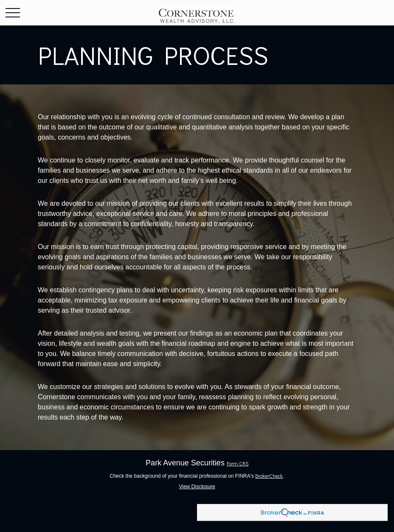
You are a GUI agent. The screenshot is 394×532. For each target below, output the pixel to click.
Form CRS (238, 463)
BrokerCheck (269, 476)
